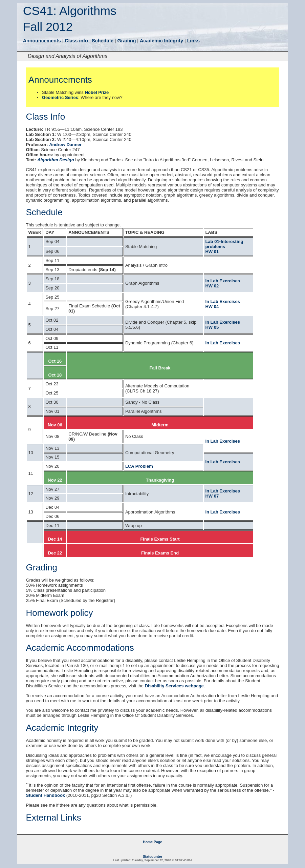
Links (193, 41)
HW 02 (212, 286)
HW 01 (212, 252)
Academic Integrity (161, 41)
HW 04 (212, 307)
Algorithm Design (56, 160)
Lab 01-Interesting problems (224, 244)
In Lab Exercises (223, 281)
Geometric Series (60, 97)
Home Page (152, 842)
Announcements (42, 41)
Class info (76, 41)
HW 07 (212, 496)
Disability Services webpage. (175, 686)
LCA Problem (139, 466)
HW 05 (212, 327)
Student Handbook (46, 795)
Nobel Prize (97, 92)
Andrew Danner (65, 145)
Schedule (103, 41)
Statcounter (153, 857)
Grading (127, 41)
